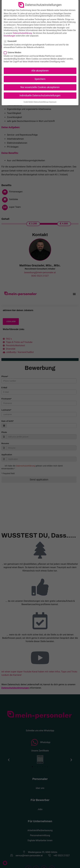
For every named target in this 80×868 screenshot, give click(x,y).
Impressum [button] (53, 102)
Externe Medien (13, 52)
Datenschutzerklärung (22, 33)
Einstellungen (10, 36)
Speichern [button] (40, 79)
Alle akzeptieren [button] (40, 71)
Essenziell (11, 41)
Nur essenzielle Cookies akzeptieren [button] (40, 87)
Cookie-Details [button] (28, 102)
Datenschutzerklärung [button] (41, 102)
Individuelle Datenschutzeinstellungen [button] (40, 95)
